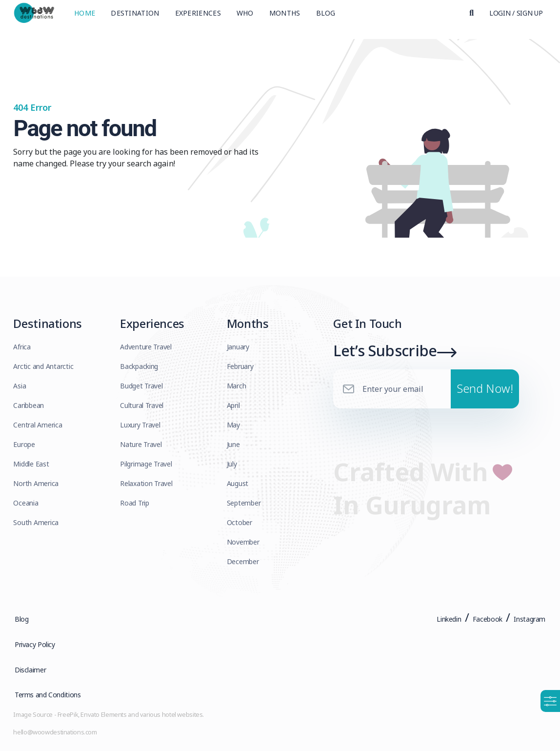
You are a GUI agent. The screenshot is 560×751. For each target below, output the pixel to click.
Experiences (198, 17)
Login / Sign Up (516, 17)
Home (85, 17)
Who (245, 17)
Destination (135, 17)
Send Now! (485, 394)
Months (285, 17)
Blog (326, 17)
